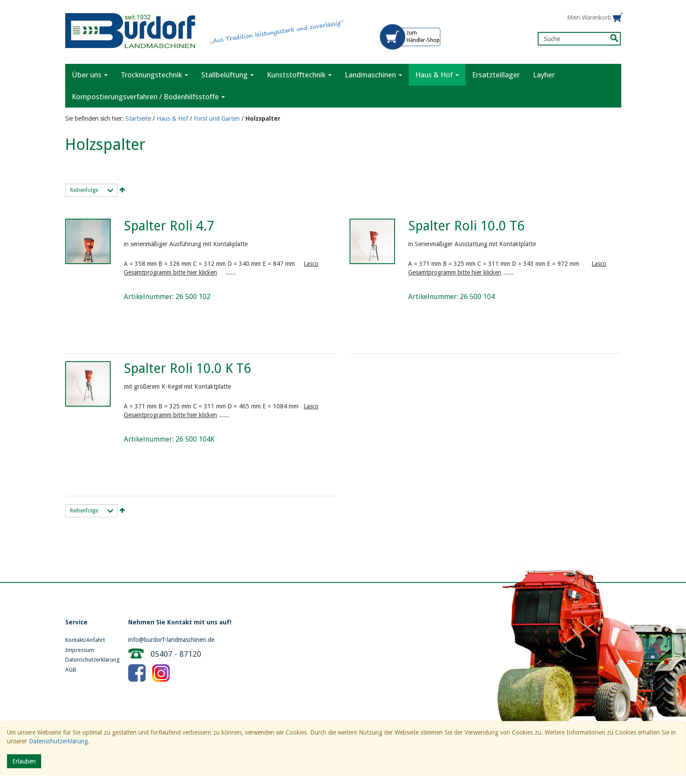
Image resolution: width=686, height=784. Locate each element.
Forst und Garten (217, 118)
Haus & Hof (172, 118)
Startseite (138, 118)
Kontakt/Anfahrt (85, 640)
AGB (71, 670)
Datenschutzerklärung (90, 660)
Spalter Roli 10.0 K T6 (187, 368)
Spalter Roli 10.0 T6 (466, 226)
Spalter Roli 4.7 (169, 226)
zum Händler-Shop (423, 37)
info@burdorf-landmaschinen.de (171, 640)
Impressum (80, 650)
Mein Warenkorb (589, 17)
